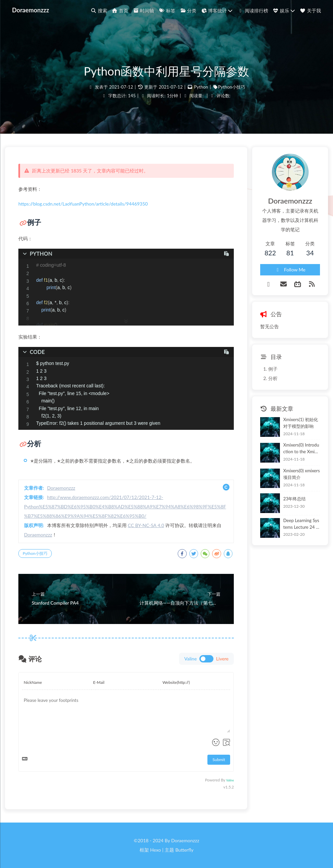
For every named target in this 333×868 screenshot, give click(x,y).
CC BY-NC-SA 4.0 (146, 525)
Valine (230, 780)
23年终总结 (294, 499)
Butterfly (184, 850)
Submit (219, 760)
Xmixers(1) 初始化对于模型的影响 (301, 423)
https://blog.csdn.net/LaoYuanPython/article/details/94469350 (83, 204)
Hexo (155, 850)
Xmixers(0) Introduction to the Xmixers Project (301, 449)
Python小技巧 (232, 87)
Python (201, 87)
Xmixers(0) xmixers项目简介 (301, 474)
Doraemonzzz (31, 10)
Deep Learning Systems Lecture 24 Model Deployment (302, 524)
